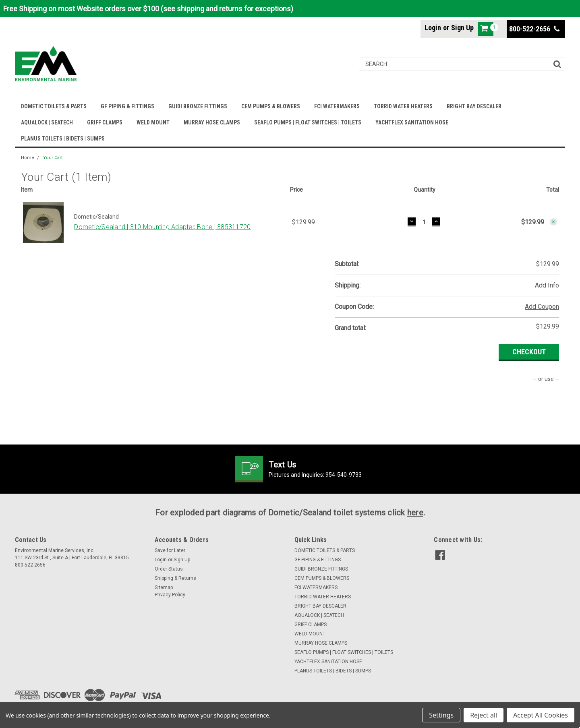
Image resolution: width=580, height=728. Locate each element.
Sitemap (164, 587)
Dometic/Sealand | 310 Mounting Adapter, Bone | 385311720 (162, 227)
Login (433, 28)
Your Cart (53, 158)
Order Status (169, 569)
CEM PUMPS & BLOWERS (271, 106)
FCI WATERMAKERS (337, 106)
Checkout (529, 352)
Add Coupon (542, 307)
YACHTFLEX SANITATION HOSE (412, 122)
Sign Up (462, 28)
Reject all (484, 715)
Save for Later (170, 550)
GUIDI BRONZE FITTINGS (198, 106)
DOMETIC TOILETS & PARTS (54, 106)
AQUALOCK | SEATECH (47, 122)
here (415, 513)
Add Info (547, 285)
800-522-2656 (534, 29)
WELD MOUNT (153, 122)
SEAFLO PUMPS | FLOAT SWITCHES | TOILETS (308, 122)
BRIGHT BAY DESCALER (474, 106)
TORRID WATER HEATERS (403, 106)
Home (28, 158)
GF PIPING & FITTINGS (127, 106)
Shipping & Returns (175, 578)
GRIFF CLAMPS (105, 122)
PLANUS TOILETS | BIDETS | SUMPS (63, 139)
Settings (441, 715)
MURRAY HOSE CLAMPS (212, 122)
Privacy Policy (170, 595)
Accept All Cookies (541, 715)
